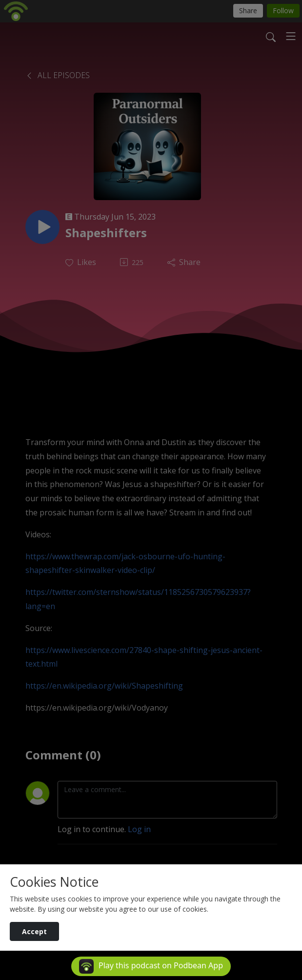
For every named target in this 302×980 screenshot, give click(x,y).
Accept (34, 931)
